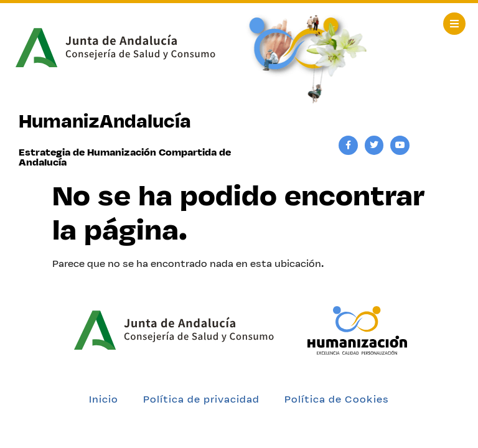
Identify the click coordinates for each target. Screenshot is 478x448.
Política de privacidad (201, 399)
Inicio (104, 399)
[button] (454, 24)
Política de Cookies (337, 399)
